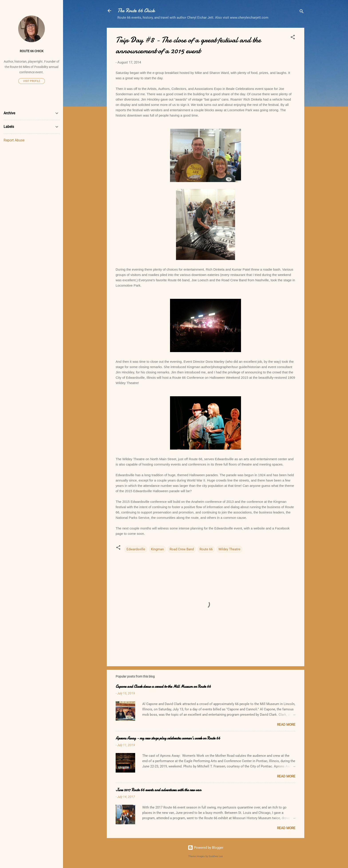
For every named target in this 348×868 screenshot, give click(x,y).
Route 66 (206, 549)
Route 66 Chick (32, 51)
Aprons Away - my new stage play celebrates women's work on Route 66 (168, 738)
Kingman (157, 549)
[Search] (302, 12)
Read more (286, 725)
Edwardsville (136, 549)
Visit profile (32, 81)
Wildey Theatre (229, 549)
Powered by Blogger (206, 848)
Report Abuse (14, 140)
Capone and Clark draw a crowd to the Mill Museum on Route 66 (163, 687)
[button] (293, 38)
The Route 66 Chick (136, 11)
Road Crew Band (182, 549)
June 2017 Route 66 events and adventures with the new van (158, 790)
